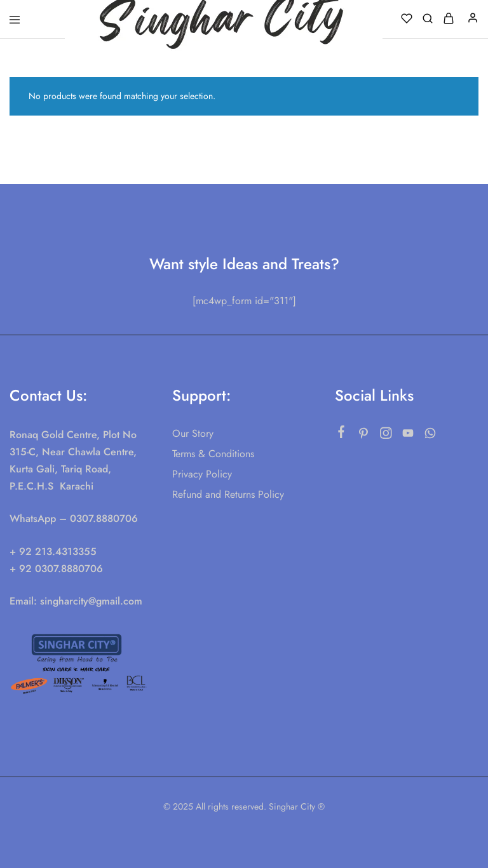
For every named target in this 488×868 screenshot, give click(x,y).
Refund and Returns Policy (228, 494)
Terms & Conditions (213, 454)
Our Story (193, 433)
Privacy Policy (202, 474)
